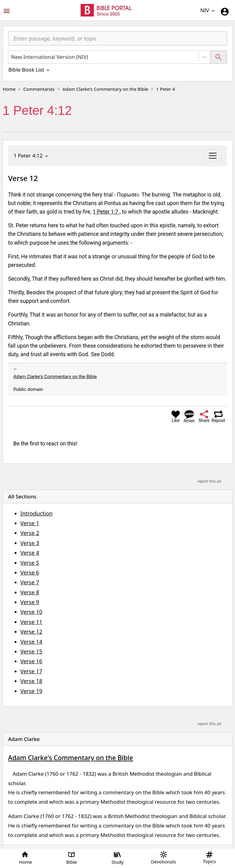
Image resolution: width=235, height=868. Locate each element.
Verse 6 (30, 572)
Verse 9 (30, 602)
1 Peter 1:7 (106, 212)
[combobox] (118, 41)
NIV (208, 10)
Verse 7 (30, 582)
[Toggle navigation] (213, 156)
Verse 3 (30, 543)
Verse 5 (30, 563)
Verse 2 (30, 533)
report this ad (209, 481)
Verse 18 (31, 681)
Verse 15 (31, 651)
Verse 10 (31, 612)
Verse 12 (31, 632)
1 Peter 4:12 (31, 156)
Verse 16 (31, 661)
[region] (118, 666)
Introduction (37, 513)
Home (9, 89)
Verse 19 (31, 691)
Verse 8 (30, 592)
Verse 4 (30, 553)
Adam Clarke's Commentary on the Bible (105, 89)
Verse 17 (31, 671)
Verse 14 (31, 642)
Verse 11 (31, 622)
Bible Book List (30, 70)
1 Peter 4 (165, 89)
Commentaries (39, 89)
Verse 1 (30, 523)
